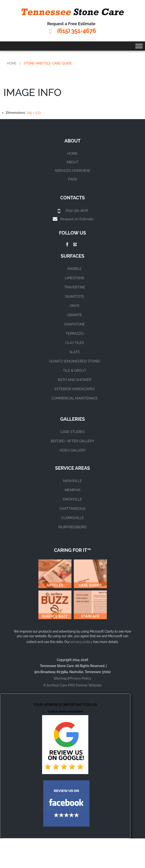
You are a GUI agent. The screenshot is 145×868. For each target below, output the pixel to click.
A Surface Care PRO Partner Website (72, 685)
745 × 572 (34, 113)
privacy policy (82, 642)
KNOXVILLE (73, 499)
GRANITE (74, 315)
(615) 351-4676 (76, 31)
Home (12, 63)
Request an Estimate (77, 219)
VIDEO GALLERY (72, 450)
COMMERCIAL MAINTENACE (75, 398)
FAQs (73, 179)
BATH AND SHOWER (74, 380)
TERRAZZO (75, 334)
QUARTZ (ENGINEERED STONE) (75, 361)
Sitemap (60, 678)
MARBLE (75, 269)
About (73, 162)
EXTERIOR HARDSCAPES (75, 389)
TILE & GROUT (75, 371)
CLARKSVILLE (72, 518)
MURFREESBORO (72, 527)
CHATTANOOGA (72, 509)
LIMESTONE (75, 278)
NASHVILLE (72, 481)
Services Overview (72, 171)
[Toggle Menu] (139, 46)
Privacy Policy (80, 678)
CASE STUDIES (72, 432)
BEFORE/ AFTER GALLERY (73, 441)
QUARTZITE (75, 297)
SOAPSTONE (75, 324)
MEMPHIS (72, 490)
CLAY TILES (74, 343)
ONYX (74, 306)
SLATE (75, 352)
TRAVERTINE (75, 287)
